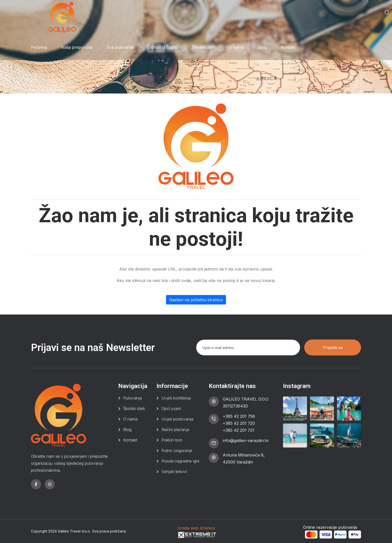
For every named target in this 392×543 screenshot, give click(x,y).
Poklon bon (172, 440)
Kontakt (288, 47)
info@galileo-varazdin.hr (246, 440)
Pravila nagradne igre (180, 461)
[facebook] (36, 484)
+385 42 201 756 (239, 416)
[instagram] (50, 484)
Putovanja (132, 398)
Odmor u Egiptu (163, 47)
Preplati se (333, 347)
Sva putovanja (120, 47)
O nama (236, 47)
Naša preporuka (77, 47)
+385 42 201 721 (238, 430)
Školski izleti (203, 47)
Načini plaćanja (175, 429)
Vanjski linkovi (174, 471)
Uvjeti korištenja (176, 398)
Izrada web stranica (196, 528)
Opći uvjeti (171, 408)
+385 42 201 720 (239, 423)
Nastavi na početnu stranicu (196, 300)
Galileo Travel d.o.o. (74, 531)
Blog (262, 47)
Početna (39, 47)
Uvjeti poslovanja (177, 419)
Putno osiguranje (177, 450)
